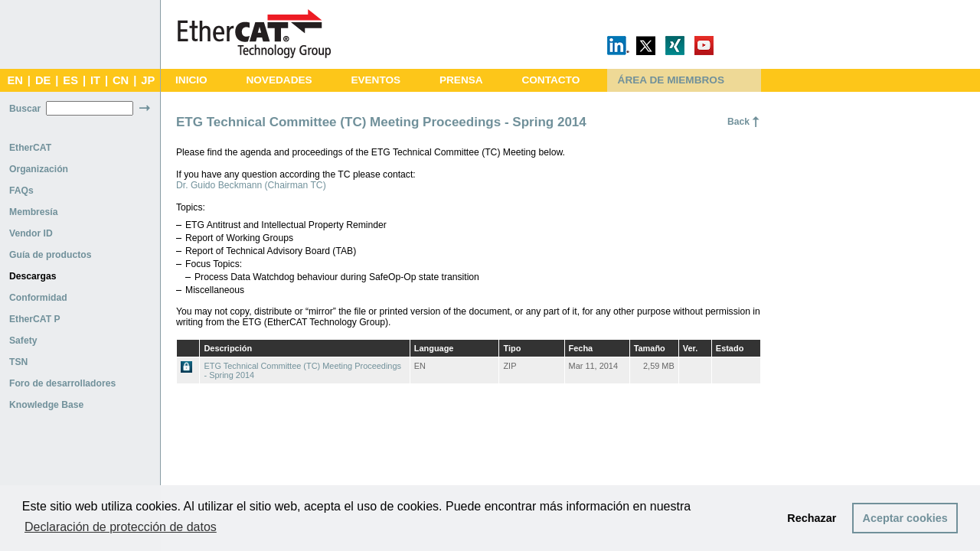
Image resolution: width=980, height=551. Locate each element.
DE (43, 80)
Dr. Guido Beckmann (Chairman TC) (251, 185)
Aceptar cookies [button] (905, 518)
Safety (23, 341)
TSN (18, 362)
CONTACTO (550, 80)
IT (95, 80)
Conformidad (38, 298)
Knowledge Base (46, 405)
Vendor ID (31, 233)
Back (738, 122)
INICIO (191, 80)
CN (121, 80)
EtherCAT (30, 148)
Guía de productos (50, 255)
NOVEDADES (279, 80)
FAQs (21, 191)
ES (70, 80)
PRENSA (461, 80)
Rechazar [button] (812, 518)
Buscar (25, 109)
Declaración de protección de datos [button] (121, 527)
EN (15, 80)
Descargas (33, 276)
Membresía (34, 212)
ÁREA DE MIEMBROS (671, 80)
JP (148, 80)
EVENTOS (376, 80)
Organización (39, 169)
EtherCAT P (35, 319)
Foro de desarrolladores (62, 383)
